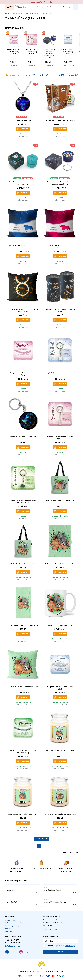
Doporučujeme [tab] (13, 75)
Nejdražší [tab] (59, 75)
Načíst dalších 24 (41, 839)
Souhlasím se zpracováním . (61, 946)
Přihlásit (60, 952)
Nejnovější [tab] (30, 75)
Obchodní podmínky (12, 926)
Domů (7, 13)
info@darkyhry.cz (13, 946)
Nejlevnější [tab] (45, 75)
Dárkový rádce (18, 13)
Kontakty (9, 931)
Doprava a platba (11, 920)
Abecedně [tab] (73, 75)
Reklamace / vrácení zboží (14, 923)
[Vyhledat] (65, 7)
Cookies (8, 929)
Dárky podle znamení (33, 13)
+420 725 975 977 (12, 940)
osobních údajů (70, 946)
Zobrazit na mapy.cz (50, 929)
